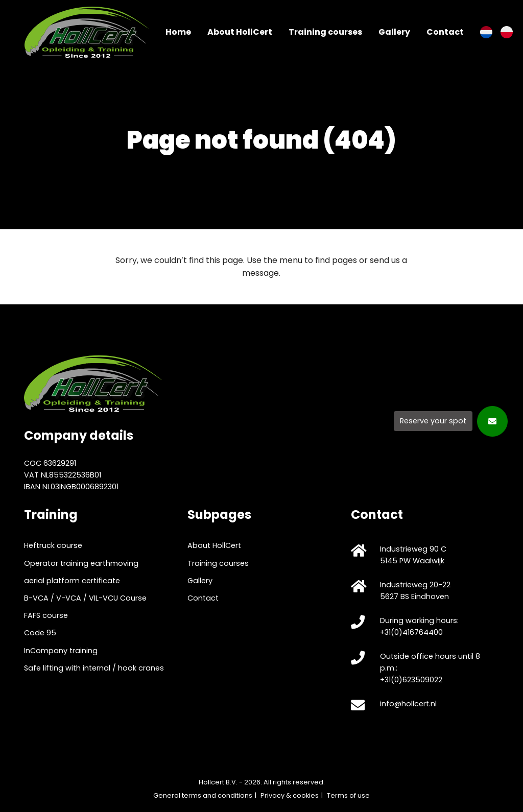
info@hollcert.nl (408, 704)
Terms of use (348, 795)
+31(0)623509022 (411, 680)
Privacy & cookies (290, 795)
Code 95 (40, 633)
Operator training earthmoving (81, 563)
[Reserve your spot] (451, 421)
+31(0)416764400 (411, 632)
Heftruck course (53, 545)
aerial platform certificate (72, 581)
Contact (445, 32)
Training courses (325, 32)
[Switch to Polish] (507, 32)
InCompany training (61, 651)
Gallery (394, 32)
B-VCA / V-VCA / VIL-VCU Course (85, 598)
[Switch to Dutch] (486, 32)
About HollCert (240, 32)
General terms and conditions (203, 795)
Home (178, 32)
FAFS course (46, 615)
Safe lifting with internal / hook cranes (94, 668)
